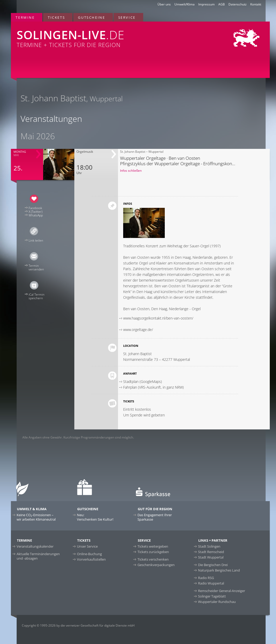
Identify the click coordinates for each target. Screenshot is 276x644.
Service (127, 17)
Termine (25, 17)
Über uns (164, 4)
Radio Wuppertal (211, 583)
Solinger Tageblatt (212, 596)
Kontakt (256, 4)
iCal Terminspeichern (37, 296)
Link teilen (36, 240)
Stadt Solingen (209, 546)
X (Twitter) (35, 212)
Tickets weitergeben (153, 546)
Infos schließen (131, 171)
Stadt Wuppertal (211, 557)
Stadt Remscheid (211, 552)
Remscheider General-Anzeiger (222, 591)
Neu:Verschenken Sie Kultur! (95, 517)
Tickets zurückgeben (153, 552)
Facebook (35, 208)
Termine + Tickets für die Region (88, 35)
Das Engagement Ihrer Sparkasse (155, 517)
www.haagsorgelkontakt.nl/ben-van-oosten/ (158, 318)
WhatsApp (36, 215)
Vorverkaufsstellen (91, 559)
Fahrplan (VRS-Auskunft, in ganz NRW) (153, 387)
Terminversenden (36, 267)
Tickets (56, 17)
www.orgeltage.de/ (138, 330)
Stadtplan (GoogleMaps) (143, 381)
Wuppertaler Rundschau (217, 602)
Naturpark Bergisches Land (219, 570)
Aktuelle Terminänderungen (38, 556)
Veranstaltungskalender (35, 546)
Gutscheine (91, 17)
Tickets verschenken (153, 559)
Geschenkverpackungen (156, 565)
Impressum (206, 4)
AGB (222, 4)
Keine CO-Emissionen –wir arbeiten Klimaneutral (36, 517)
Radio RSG (206, 578)
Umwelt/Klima (185, 4)
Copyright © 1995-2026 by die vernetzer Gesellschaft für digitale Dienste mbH (78, 625)
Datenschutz (238, 4)
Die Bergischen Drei (213, 565)
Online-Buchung (89, 554)
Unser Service (87, 546)
